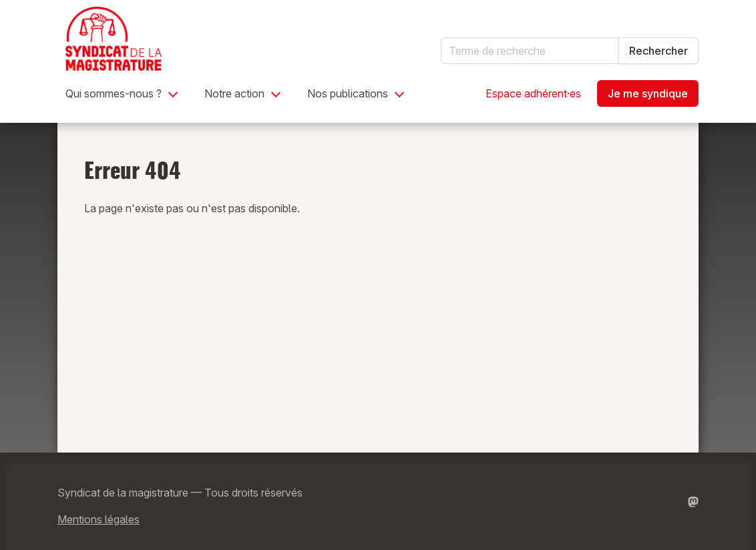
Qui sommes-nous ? (114, 93)
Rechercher (658, 51)
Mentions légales (99, 519)
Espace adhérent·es (533, 93)
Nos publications (348, 93)
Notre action (234, 93)
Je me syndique (648, 93)
